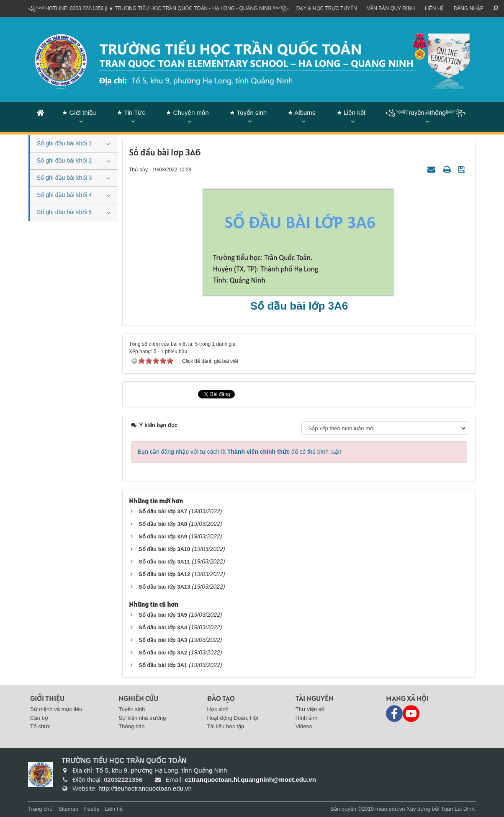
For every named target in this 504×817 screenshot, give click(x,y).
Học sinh (218, 709)
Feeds (92, 809)
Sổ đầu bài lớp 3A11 (164, 562)
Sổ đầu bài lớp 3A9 (163, 536)
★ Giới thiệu (79, 112)
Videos (304, 726)
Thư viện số (310, 709)
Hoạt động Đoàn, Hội (233, 718)
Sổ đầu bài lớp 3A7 (163, 511)
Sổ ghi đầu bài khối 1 (64, 143)
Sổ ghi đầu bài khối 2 (64, 160)
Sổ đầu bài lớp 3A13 (164, 587)
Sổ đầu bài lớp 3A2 (163, 653)
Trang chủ (40, 809)
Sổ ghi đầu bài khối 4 (64, 195)
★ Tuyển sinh (248, 112)
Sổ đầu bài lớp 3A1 (163, 665)
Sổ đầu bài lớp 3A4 (163, 627)
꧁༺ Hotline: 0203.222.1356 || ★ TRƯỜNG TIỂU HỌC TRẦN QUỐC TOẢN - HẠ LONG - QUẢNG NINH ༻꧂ (158, 8)
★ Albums (301, 112)
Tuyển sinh (132, 709)
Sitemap (68, 809)
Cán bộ (39, 718)
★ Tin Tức (131, 112)
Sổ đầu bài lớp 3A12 (164, 574)
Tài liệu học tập (226, 726)
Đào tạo (221, 698)
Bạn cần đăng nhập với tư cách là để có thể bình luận (240, 452)
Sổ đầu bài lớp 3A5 (163, 615)
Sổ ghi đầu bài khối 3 (64, 178)
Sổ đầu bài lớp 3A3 (163, 640)
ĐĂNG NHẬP (469, 8)
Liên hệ (435, 8)
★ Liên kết (351, 112)
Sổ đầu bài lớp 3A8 (163, 524)
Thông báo (131, 726)
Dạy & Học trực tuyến (327, 8)
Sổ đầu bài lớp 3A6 (299, 306)
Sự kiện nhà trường (142, 718)
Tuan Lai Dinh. (458, 809)
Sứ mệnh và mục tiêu (56, 709)
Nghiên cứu (138, 698)
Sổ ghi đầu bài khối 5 (64, 212)
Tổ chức (40, 726)
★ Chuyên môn (187, 112)
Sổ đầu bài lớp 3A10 (164, 549)
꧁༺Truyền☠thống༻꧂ (426, 112)
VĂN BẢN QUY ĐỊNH (391, 8)
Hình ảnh (307, 718)
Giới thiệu (47, 698)
